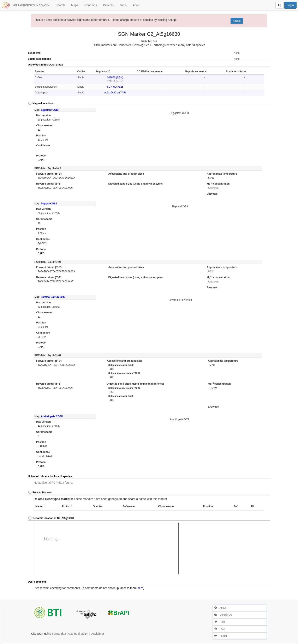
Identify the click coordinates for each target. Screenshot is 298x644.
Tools (123, 5)
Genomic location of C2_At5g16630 (51, 518)
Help (220, 622)
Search (60, 5)
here (140, 588)
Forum (221, 636)
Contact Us (223, 615)
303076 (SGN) (115, 78)
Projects (108, 5)
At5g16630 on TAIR (115, 93)
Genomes (91, 5)
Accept (237, 21)
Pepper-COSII (49, 204)
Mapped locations (41, 103)
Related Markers (40, 493)
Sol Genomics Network (31, 5)
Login (290, 5)
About (137, 5)
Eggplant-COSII (50, 110)
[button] (258, 65)
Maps (74, 5)
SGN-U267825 (115, 87)
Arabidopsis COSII (52, 416)
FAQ (219, 629)
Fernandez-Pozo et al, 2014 (70, 634)
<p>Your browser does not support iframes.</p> (106, 549)
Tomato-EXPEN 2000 (53, 297)
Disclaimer (97, 634)
